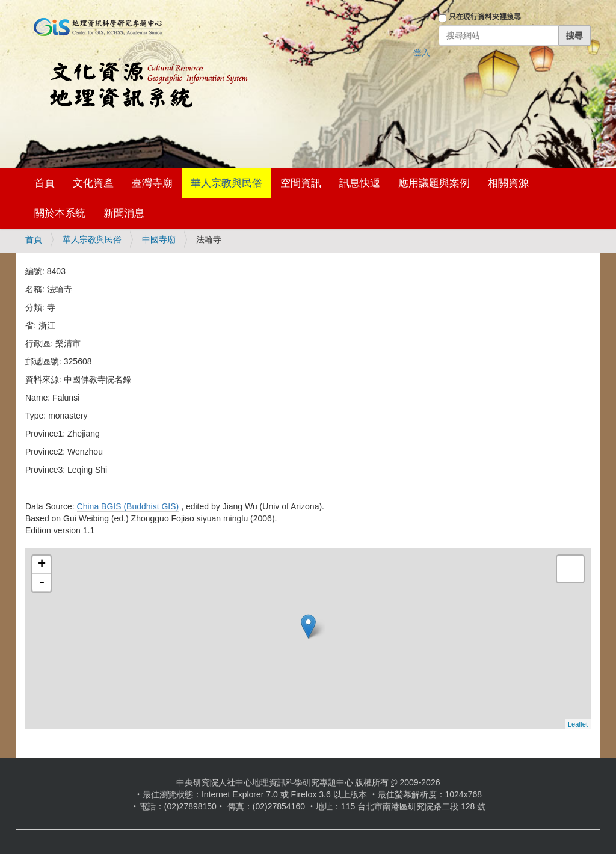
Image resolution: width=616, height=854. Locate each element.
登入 (422, 52)
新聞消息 (124, 213)
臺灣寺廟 (152, 183)
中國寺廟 (159, 239)
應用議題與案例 (434, 183)
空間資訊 (301, 183)
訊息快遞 (360, 183)
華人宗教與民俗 (226, 183)
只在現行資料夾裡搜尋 (485, 17)
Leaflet (578, 724)
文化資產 (93, 183)
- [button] (42, 583)
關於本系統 (60, 213)
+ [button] (42, 565)
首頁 (45, 183)
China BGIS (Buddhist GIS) (128, 506)
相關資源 (508, 183)
